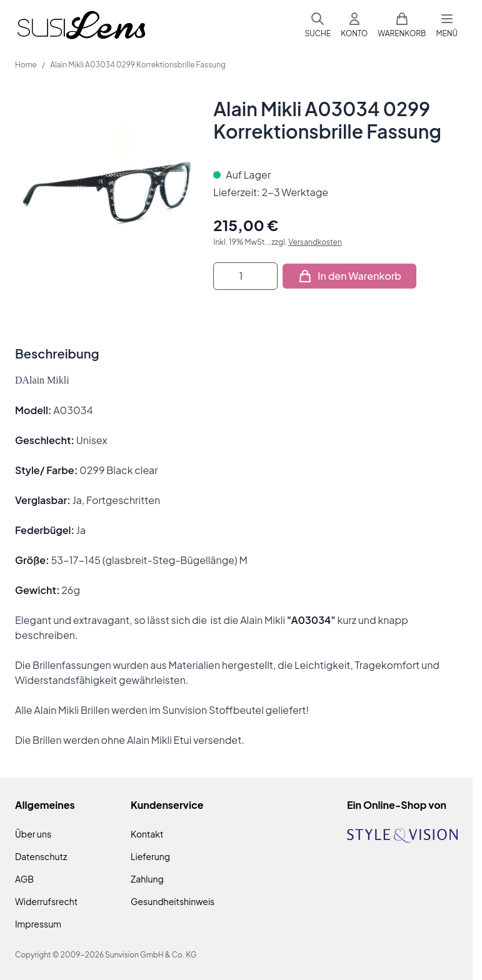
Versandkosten (315, 242)
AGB (24, 879)
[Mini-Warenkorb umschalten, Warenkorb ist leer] (402, 25)
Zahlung (147, 879)
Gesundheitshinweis (173, 901)
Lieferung (150, 856)
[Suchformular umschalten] (318, 25)
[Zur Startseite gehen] (81, 25)
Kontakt (147, 834)
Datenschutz (41, 856)
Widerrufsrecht (46, 901)
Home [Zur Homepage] (26, 65)
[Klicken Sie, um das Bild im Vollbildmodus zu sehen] (108, 190)
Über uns (33, 834)
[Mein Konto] (354, 25)
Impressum (38, 924)
